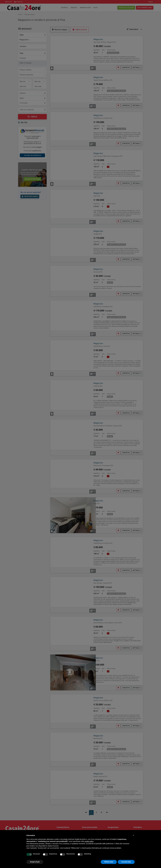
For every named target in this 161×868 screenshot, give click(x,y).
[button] (134, 835)
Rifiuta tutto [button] (109, 862)
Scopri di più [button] (35, 862)
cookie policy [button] (89, 841)
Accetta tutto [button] (126, 862)
